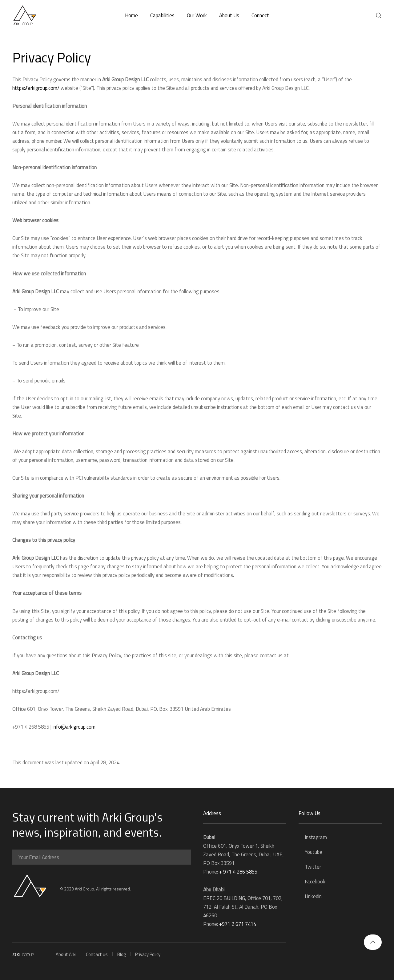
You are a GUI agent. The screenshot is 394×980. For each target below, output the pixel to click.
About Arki (66, 954)
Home (131, 15)
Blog (121, 954)
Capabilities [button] (162, 15)
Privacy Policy (148, 954)
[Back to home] (25, 15)
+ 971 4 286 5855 (238, 872)
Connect (260, 15)
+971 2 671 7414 (238, 924)
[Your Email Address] (102, 857)
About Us (229, 15)
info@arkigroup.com (74, 727)
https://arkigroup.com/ (36, 88)
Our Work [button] (197, 15)
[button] (379, 15)
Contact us (97, 954)
